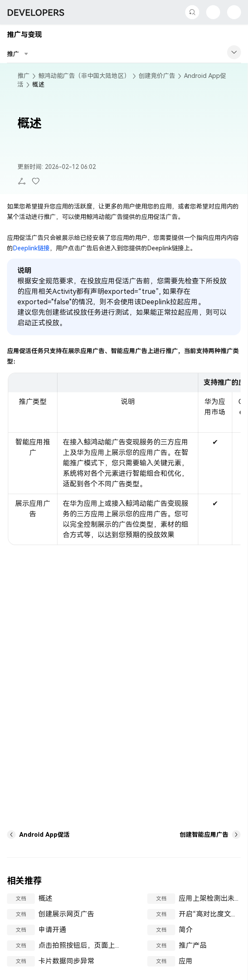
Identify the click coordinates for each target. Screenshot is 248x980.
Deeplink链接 (31, 248)
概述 (45, 898)
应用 (186, 961)
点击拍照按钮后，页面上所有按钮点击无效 (105, 945)
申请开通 (52, 930)
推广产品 (193, 945)
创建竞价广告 (157, 76)
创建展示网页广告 (66, 914)
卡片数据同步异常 (66, 961)
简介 (186, 930)
